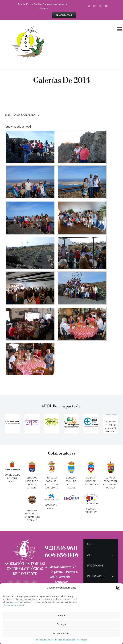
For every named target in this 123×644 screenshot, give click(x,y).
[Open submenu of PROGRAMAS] (112, 566)
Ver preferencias (61, 633)
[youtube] (106, 6)
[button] (118, 588)
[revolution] (71, 495)
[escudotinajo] (32, 495)
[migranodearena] (12, 420)
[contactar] (64, 15)
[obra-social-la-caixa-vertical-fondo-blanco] (52, 495)
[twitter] (89, 6)
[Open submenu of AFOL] (112, 555)
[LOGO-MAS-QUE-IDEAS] (91, 416)
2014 (8, 115)
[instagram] (95, 6)
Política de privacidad (13, 605)
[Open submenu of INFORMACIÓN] (112, 576)
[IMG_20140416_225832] (71, 417)
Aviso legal (82, 640)
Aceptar (61, 615)
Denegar (61, 624)
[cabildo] (12, 462)
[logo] (111, 415)
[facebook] (83, 6)
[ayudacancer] (52, 419)
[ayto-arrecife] (32, 462)
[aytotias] (91, 462)
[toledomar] (91, 495)
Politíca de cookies (45, 640)
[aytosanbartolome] (52, 462)
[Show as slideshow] (18, 127)
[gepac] (32, 419)
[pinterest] (100, 6)
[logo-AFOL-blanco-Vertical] (25, 540)
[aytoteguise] (71, 462)
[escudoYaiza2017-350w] (111, 462)
